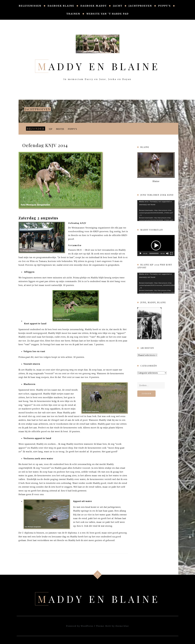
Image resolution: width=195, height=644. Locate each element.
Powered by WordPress (80, 626)
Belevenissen (30, 6)
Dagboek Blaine (61, 6)
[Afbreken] (167, 253)
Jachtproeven (140, 6)
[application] (156, 211)
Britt (108, 626)
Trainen (73, 14)
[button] (156, 245)
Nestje (60, 129)
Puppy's (72, 129)
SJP (51, 129)
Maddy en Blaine (99, 66)
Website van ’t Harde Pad (108, 14)
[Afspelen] (141, 253)
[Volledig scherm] (171, 253)
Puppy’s (164, 6)
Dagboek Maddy (94, 6)
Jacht (118, 6)
